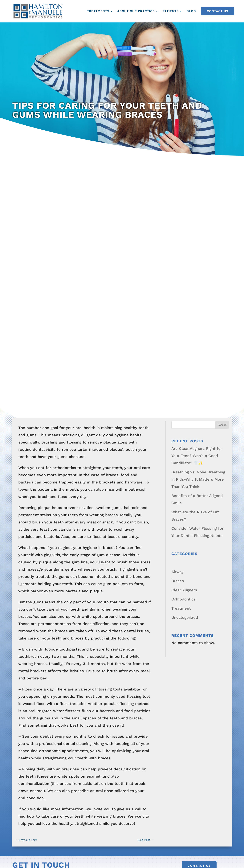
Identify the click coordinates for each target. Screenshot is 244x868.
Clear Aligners (184, 338)
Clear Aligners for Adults (93, 760)
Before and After (144, 655)
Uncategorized (185, 365)
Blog (191, 11)
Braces (178, 328)
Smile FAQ (22, 682)
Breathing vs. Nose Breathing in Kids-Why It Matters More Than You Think (198, 227)
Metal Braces (82, 717)
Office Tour (22, 700)
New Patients (141, 682)
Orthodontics (183, 347)
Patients (171, 11)
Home (18, 655)
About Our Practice (136, 11)
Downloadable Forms (148, 673)
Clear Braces (82, 708)
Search (222, 172)
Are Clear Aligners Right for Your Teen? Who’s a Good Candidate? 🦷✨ (197, 203)
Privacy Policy (147, 857)
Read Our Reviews (29, 719)
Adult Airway (82, 673)
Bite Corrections (85, 698)
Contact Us (218, 11)
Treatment (181, 356)
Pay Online (202, 701)
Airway (177, 319)
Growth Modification (89, 735)
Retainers (79, 726)
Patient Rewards (28, 710)
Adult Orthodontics (88, 664)
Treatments (98, 11)
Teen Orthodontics (87, 655)
